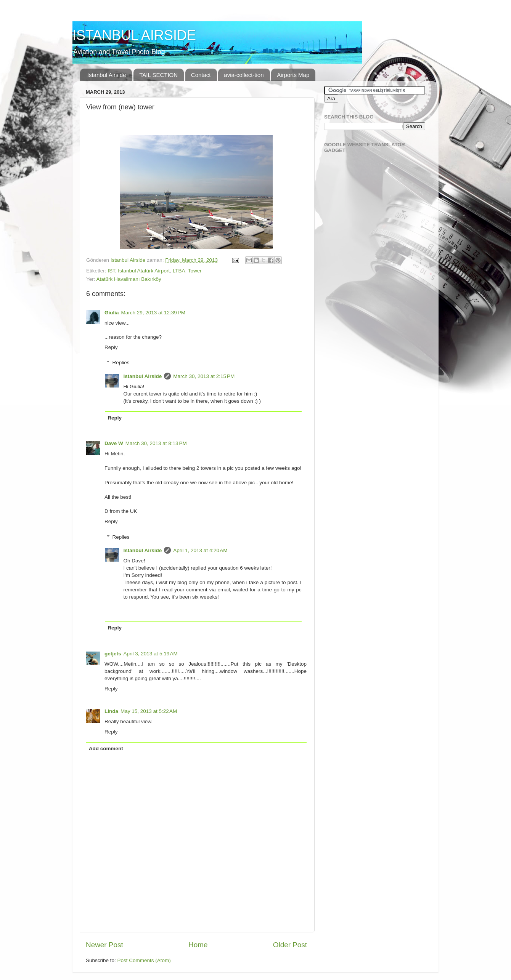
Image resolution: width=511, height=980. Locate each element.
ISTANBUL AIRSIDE (134, 35)
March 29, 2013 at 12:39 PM (153, 313)
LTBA (179, 271)
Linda (111, 711)
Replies (121, 363)
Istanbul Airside (107, 75)
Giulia (112, 313)
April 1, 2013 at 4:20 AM (200, 550)
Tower (195, 271)
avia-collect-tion (244, 75)
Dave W (114, 443)
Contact (201, 75)
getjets (113, 654)
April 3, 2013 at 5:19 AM (151, 654)
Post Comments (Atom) (144, 960)
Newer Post (104, 945)
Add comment (106, 749)
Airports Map (293, 75)
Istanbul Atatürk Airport (144, 271)
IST (111, 271)
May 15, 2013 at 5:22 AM (149, 711)
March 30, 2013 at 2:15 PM (204, 376)
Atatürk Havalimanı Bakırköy (129, 279)
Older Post (290, 945)
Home (198, 945)
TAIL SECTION (158, 75)
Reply (111, 347)
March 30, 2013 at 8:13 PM (156, 443)
